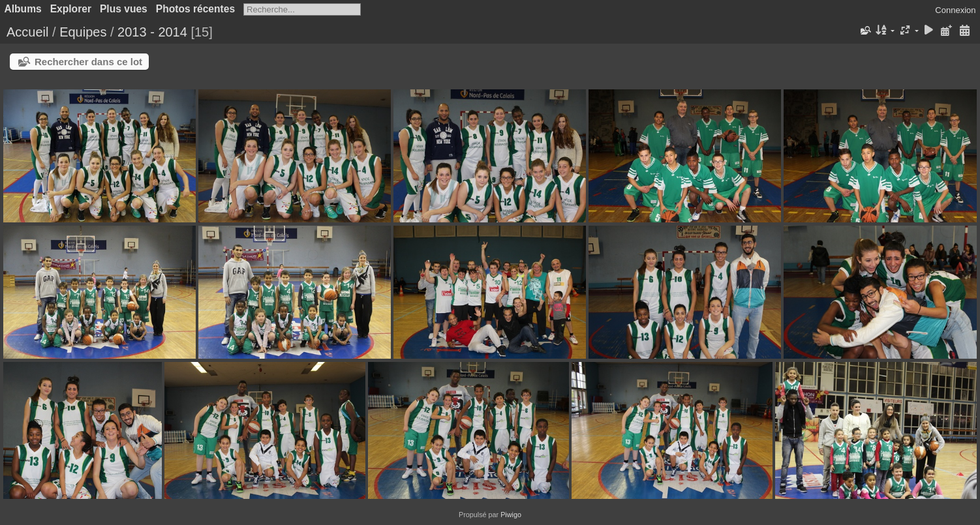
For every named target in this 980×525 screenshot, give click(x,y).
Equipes (83, 32)
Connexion (955, 10)
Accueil (27, 32)
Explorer (71, 9)
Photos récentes (195, 9)
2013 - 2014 (152, 32)
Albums (23, 9)
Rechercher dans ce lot (88, 62)
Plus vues (124, 9)
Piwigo (511, 515)
